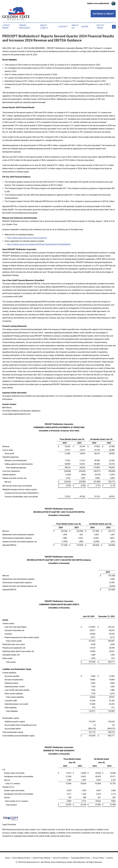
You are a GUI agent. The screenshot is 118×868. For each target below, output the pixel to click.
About (8, 858)
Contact (63, 27)
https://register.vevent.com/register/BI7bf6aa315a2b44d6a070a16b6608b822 (39, 244)
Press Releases (25, 27)
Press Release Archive (21, 858)
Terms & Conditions (61, 858)
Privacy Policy (98, 858)
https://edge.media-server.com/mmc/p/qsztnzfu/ (27, 238)
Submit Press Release (41, 858)
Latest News (6, 27)
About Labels (44, 27)
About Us (75, 27)
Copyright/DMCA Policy (81, 858)
